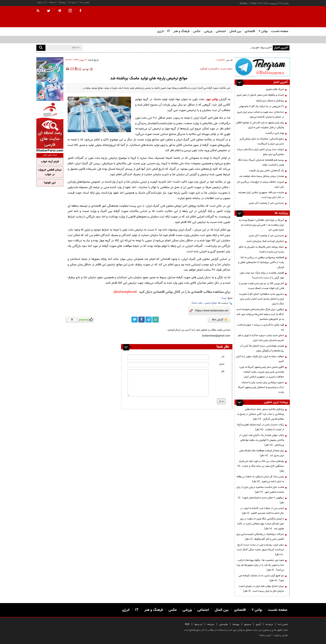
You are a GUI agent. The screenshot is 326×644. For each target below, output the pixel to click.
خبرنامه (52, 2)
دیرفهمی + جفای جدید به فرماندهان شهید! (261, 500)
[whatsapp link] (155, 320)
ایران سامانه (265, 635)
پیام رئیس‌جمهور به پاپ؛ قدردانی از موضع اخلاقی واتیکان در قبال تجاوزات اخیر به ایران (260, 125)
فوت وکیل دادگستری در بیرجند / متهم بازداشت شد (261, 327)
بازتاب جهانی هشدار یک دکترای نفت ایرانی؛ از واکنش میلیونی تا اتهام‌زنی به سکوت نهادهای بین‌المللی (262, 440)
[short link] (212, 311)
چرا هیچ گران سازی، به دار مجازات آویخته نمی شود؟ (261, 578)
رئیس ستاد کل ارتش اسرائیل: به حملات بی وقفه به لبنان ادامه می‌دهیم (260, 479)
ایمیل (222, 364)
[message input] (168, 383)
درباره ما (73, 2)
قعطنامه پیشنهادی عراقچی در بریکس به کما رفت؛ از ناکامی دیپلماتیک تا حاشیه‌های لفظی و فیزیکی (261, 262)
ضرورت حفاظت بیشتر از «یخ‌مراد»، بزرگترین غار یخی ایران (260, 184)
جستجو (248, 624)
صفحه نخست (280, 31)
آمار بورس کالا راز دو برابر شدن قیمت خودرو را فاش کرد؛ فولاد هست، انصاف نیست (261, 286)
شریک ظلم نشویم (275, 89)
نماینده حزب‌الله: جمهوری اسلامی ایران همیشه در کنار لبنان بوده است (261, 195)
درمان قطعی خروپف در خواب (50, 172)
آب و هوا (42, 2)
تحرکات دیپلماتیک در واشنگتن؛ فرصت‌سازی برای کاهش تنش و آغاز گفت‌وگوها (260, 537)
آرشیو (258, 624)
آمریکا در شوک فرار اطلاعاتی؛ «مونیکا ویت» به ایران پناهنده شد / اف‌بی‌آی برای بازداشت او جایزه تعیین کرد (261, 225)
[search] (41, 48)
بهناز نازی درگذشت (275, 133)
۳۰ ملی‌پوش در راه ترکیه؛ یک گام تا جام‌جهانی (261, 106)
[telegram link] (149, 320)
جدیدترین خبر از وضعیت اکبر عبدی (266, 203)
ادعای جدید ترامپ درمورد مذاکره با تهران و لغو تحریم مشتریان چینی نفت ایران (261, 338)
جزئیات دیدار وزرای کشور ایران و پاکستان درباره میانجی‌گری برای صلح (261, 152)
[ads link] (262, 67)
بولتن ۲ (263, 31)
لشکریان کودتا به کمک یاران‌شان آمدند (265, 241)
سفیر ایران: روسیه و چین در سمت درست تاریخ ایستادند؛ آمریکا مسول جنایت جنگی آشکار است (260, 550)
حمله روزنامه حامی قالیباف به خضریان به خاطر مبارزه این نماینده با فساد (261, 249)
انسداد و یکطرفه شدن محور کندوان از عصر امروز (260, 95)
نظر (223, 371)
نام (223, 357)
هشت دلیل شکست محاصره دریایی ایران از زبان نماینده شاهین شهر (260, 490)
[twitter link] (135, 320)
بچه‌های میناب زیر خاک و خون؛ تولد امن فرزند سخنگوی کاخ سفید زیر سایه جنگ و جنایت (261, 466)
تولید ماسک (197, 303)
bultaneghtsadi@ (125, 292)
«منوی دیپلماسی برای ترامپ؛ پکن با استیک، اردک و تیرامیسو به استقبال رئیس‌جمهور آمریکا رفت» (261, 387)
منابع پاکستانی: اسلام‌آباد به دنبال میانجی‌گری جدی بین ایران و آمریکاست (262, 141)
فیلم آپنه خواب (50, 162)
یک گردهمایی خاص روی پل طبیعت (266, 171)
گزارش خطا (220, 320)
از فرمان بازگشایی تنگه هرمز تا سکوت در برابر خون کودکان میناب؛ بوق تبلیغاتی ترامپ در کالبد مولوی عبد (261, 524)
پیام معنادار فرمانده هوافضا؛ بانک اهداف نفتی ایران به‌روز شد (262, 453)
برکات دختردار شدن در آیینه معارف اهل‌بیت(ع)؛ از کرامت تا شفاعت (260, 427)
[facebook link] (142, 320)
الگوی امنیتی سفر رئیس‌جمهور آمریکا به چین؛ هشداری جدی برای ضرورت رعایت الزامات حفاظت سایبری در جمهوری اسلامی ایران (262, 372)
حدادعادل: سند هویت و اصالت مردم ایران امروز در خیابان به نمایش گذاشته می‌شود (260, 115)
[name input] (168, 357)
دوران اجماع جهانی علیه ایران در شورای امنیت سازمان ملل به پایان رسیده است (261, 589)
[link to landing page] (269, 17)
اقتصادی (213, 69)
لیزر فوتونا (50, 183)
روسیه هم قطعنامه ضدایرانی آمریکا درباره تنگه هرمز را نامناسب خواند (261, 162)
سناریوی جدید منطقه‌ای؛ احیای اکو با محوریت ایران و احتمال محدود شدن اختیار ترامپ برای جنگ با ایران (261, 299)
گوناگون (203, 69)
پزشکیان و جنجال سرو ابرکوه (270, 101)
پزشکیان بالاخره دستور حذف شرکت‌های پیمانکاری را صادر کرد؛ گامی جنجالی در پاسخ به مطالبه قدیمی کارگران (261, 414)
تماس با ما (84, 2)
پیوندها (62, 2)
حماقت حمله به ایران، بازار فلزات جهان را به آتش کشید (260, 359)
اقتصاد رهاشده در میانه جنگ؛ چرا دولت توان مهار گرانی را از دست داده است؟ (262, 275)
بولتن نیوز (212, 99)
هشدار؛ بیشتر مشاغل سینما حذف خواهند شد (262, 176)
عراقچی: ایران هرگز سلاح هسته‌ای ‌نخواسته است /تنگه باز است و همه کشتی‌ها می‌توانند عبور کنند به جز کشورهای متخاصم (260, 314)
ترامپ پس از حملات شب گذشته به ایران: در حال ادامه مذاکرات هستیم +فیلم (262, 511)
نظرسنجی (223, 624)
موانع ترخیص (211, 303)
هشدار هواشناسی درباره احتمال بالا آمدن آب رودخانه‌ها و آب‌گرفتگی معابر (262, 348)
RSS (187, 624)
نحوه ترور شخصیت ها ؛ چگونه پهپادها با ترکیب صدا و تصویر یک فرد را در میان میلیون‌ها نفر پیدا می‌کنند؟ (260, 565)
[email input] (168, 365)
